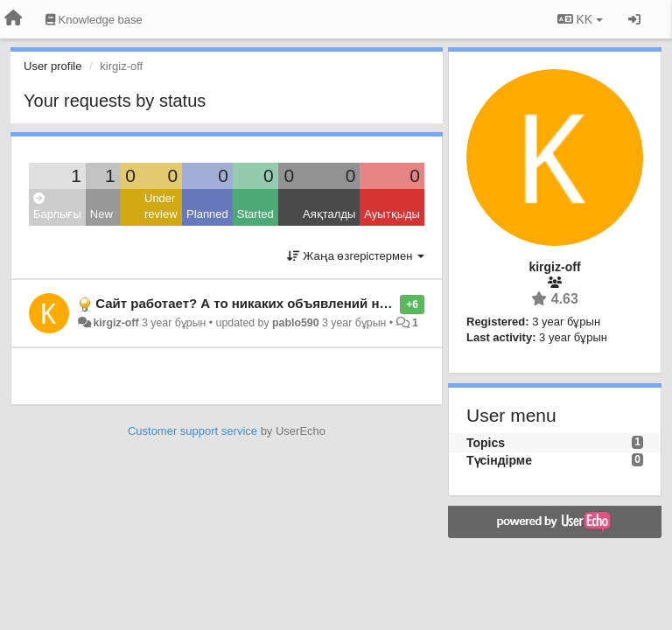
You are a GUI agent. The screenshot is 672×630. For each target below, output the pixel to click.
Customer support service (192, 431)
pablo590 (296, 323)
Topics (486, 443)
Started (255, 214)
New (101, 214)
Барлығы (57, 207)
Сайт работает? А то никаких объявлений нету (248, 303)
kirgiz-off (115, 323)
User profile (52, 66)
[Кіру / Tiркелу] (634, 19)
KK (580, 19)
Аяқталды (329, 214)
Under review (161, 206)
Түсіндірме (499, 460)
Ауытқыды (392, 214)
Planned (207, 214)
